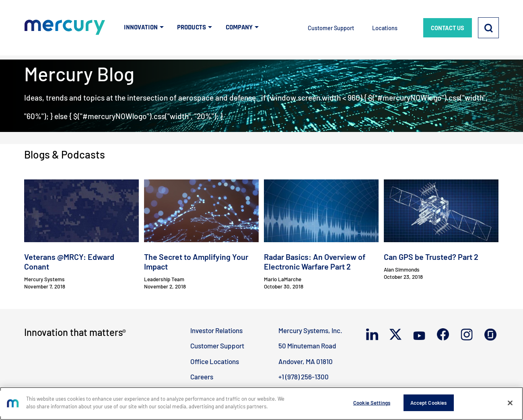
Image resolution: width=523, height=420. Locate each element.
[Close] (510, 407)
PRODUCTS (191, 27)
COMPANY (239, 27)
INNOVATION (141, 27)
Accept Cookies (429, 406)
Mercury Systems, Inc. (310, 330)
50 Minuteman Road (307, 346)
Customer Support (331, 28)
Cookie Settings (372, 406)
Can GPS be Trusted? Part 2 (431, 257)
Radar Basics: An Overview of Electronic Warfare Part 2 (315, 261)
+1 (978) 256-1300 (304, 377)
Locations (385, 28)
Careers (202, 377)
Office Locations (215, 361)
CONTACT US (448, 28)
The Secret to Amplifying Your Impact (196, 261)
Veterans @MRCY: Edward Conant (69, 261)
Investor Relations (216, 330)
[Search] (488, 28)
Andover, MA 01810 (306, 361)
